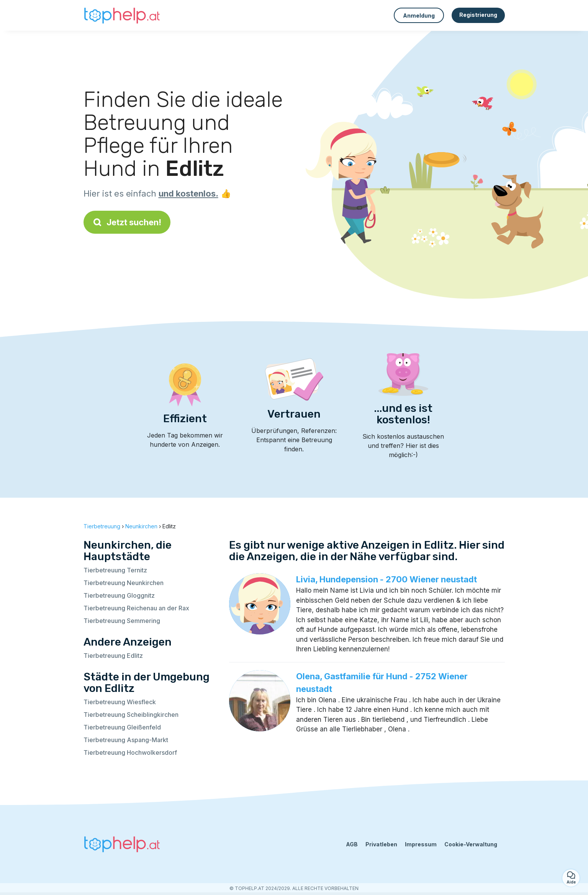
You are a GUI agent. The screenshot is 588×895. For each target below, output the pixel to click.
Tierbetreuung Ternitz (115, 570)
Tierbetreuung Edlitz (113, 656)
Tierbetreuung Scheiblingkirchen (131, 715)
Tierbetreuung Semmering (122, 621)
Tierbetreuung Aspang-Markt (126, 740)
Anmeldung (419, 16)
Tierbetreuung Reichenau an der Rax (136, 608)
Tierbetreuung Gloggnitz (119, 595)
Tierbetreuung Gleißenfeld (122, 727)
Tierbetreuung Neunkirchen (124, 583)
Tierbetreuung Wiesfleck (120, 702)
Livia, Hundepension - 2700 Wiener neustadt (387, 579)
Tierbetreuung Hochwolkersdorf (130, 752)
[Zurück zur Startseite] (122, 15)
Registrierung (478, 15)
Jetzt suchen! (127, 222)
